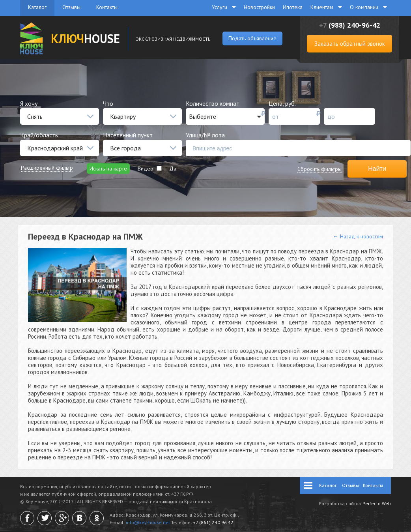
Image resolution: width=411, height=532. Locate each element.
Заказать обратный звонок (350, 44)
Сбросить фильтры (319, 169)
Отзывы (71, 7)
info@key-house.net (148, 522)
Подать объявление (252, 38)
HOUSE (85, 38)
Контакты (107, 7)
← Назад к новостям (358, 236)
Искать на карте (108, 169)
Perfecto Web (377, 503)
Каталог (37, 7)
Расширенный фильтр (47, 168)
